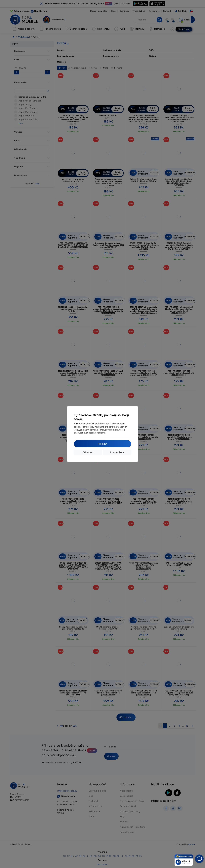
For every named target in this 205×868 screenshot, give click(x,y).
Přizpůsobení (117, 452)
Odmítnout (88, 452)
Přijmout (103, 444)
